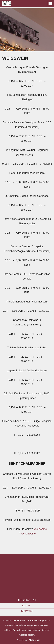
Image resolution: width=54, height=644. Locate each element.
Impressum (27, 611)
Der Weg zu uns (27, 600)
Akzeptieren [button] (22, 640)
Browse (50, 4)
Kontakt (27, 606)
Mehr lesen (35, 640)
